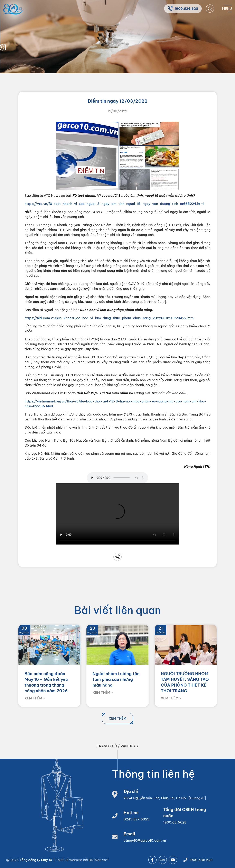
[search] (210, 9)
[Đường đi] (197, 798)
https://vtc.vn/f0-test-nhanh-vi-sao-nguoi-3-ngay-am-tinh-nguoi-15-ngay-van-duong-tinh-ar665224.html (114, 204)
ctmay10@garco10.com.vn (145, 840)
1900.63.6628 (175, 822)
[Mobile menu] (227, 9)
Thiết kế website (69, 860)
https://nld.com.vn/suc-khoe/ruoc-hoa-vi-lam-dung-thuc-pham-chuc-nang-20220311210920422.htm (109, 318)
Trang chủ (107, 746)
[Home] (13, 9)
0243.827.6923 (137, 819)
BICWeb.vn (97, 860)
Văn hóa (128, 746)
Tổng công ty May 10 (36, 860)
